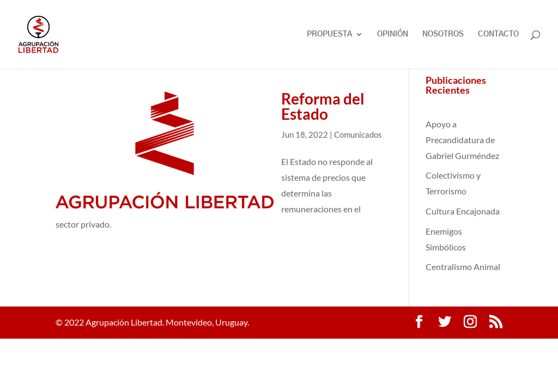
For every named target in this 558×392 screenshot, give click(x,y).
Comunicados (358, 134)
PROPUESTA (329, 34)
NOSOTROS (443, 34)
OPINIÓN (393, 34)
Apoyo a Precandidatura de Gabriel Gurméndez (462, 140)
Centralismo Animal (463, 267)
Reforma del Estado (323, 106)
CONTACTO (498, 34)
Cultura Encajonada (463, 211)
